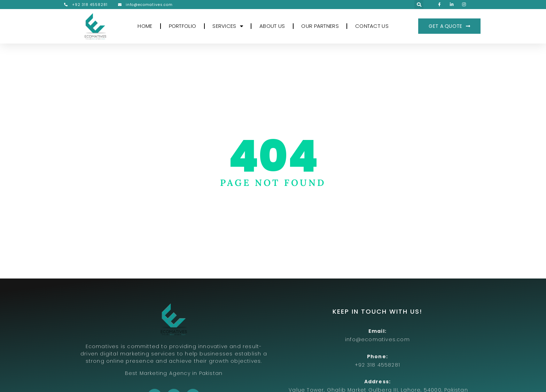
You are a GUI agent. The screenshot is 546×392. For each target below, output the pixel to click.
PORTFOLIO (183, 26)
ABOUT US (272, 26)
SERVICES (228, 26)
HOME (145, 26)
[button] (419, 5)
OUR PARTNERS (320, 26)
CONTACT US (372, 26)
